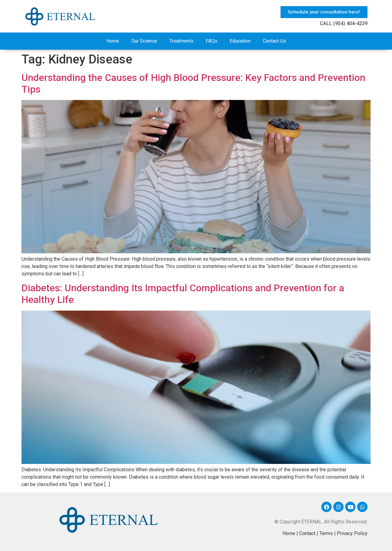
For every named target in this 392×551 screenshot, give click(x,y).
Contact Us (274, 41)
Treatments (181, 41)
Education (240, 41)
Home (113, 41)
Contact (307, 533)
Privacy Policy (352, 533)
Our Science (144, 41)
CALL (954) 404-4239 (344, 23)
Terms (326, 533)
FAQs (212, 41)
